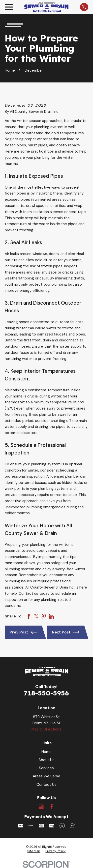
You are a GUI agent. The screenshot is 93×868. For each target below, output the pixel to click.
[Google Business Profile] (41, 807)
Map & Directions (46, 729)
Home (46, 752)
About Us (46, 760)
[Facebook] (52, 807)
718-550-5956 (46, 693)
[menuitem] (34, 851)
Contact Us (46, 785)
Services (46, 768)
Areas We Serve (46, 776)
